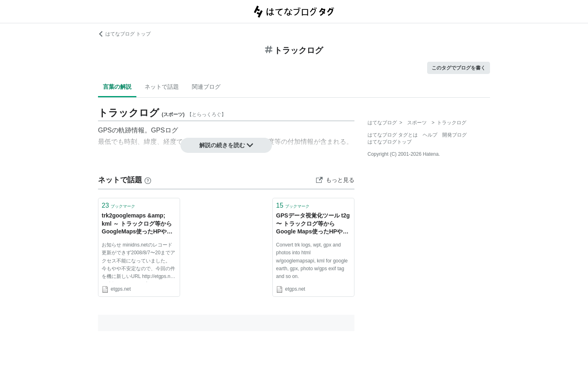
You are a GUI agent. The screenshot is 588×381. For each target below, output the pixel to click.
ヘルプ (430, 135)
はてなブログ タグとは (393, 135)
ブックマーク (118, 205)
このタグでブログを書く (459, 68)
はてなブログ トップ (124, 34)
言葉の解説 (117, 87)
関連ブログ (206, 87)
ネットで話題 (162, 87)
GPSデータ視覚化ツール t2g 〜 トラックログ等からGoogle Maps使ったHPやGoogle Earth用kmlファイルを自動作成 (313, 224)
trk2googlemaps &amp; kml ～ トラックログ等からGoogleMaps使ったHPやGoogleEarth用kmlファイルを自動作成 (138, 224)
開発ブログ (454, 135)
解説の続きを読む (226, 145)
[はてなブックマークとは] (148, 180)
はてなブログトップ (390, 142)
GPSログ (165, 130)
